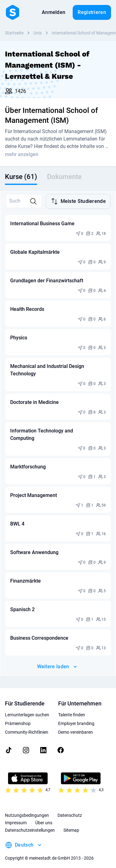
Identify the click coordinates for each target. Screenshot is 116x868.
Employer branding (76, 718)
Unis (38, 33)
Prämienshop (18, 718)
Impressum (16, 817)
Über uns (44, 817)
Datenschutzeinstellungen (30, 825)
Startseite (14, 33)
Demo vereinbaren (75, 727)
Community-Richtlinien (27, 727)
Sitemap (71, 825)
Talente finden (72, 709)
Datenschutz (70, 810)
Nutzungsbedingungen (27, 810)
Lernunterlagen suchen (27, 709)
